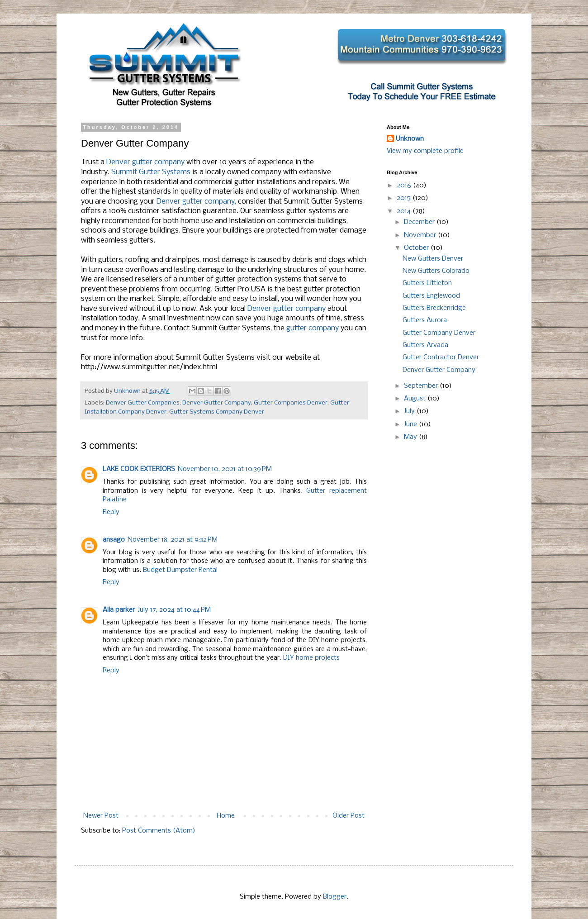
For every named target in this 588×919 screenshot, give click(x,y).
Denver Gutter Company (217, 403)
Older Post (349, 816)
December (420, 222)
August (416, 399)
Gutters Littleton (427, 283)
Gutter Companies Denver (291, 403)
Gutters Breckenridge (434, 308)
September (422, 386)
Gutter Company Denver (439, 333)
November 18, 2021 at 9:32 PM (173, 540)
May (411, 437)
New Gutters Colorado (436, 271)
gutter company (313, 328)
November (421, 235)
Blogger (335, 897)
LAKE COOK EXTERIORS (139, 469)
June (411, 424)
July (410, 411)
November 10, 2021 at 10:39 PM (225, 469)
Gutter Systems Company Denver (217, 412)
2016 (405, 186)
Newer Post (101, 816)
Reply (111, 512)
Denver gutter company (145, 162)
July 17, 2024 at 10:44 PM (174, 610)
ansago (114, 540)
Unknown (410, 139)
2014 (405, 211)
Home (226, 816)
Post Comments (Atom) (159, 831)
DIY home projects (311, 658)
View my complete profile (425, 151)
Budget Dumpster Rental (180, 570)
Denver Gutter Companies (143, 403)
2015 (405, 198)
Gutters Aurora (425, 320)
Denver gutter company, (196, 202)
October (417, 248)
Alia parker (119, 610)
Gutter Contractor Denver (441, 357)
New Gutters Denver (433, 259)
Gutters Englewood (431, 296)
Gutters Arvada (425, 345)
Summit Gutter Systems (151, 172)
